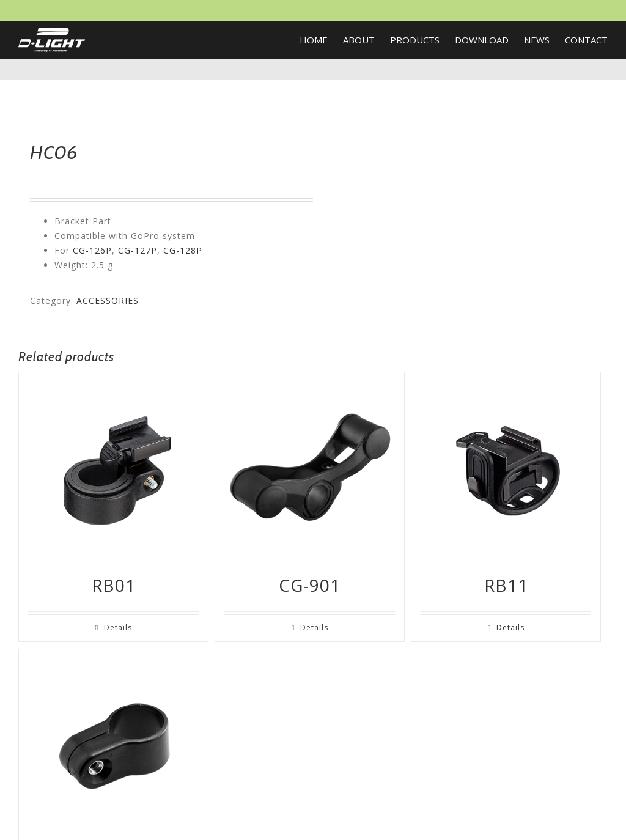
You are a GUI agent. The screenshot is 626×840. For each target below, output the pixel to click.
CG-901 (310, 585)
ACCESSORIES (108, 300)
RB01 (114, 585)
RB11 (506, 585)
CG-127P (138, 250)
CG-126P (92, 250)
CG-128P (183, 250)
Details (118, 628)
